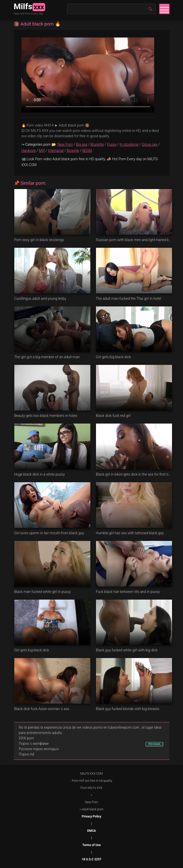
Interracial (56, 151)
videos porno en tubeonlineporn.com (111, 727)
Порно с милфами (34, 743)
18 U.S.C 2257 (91, 859)
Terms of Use (92, 845)
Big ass (82, 144)
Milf (42, 151)
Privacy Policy (91, 816)
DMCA (91, 831)
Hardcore (29, 151)
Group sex (150, 144)
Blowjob (73, 151)
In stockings (129, 144)
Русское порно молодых (39, 749)
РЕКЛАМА (154, 744)
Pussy (112, 144)
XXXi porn (27, 738)
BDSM (87, 151)
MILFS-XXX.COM (91, 774)
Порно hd (27, 754)
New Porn (65, 144)
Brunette (97, 144)
